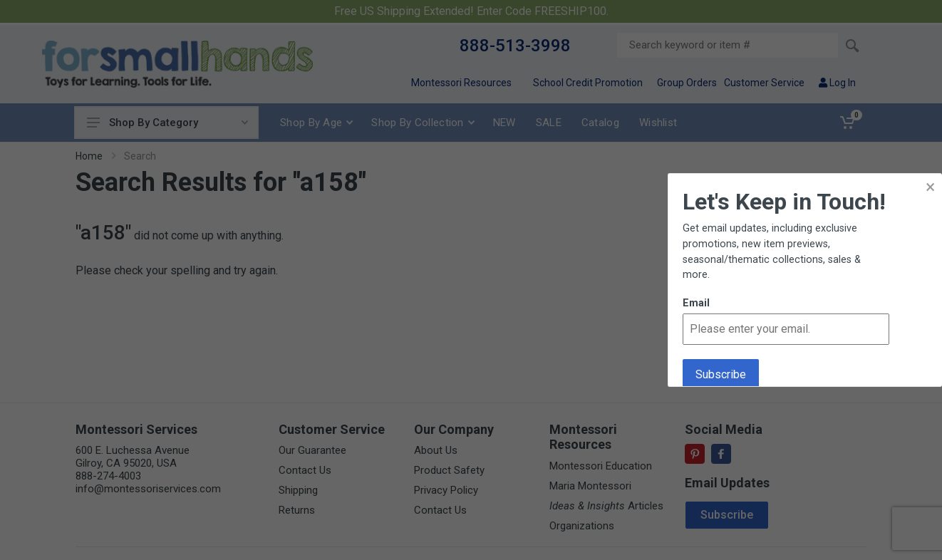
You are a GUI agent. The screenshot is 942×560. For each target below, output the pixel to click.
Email (696, 303)
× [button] (930, 187)
